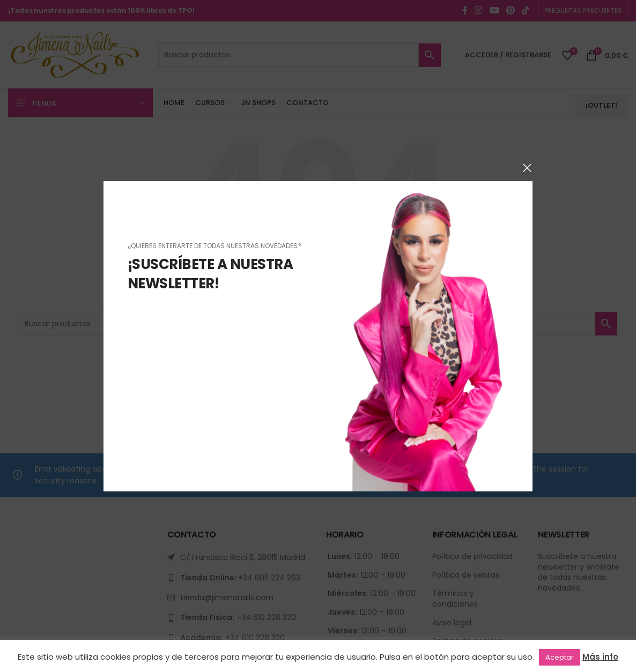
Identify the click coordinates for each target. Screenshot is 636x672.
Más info (600, 657)
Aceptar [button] (560, 657)
